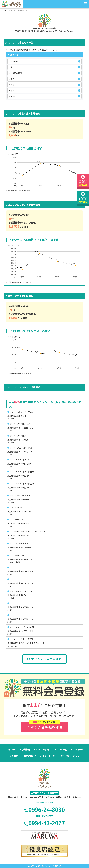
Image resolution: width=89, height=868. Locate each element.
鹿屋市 (11, 90)
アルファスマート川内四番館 (22, 472)
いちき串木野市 (15, 73)
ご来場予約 (78, 749)
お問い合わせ (30, 756)
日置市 (11, 79)
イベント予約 (61, 749)
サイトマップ (48, 756)
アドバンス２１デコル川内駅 (22, 627)
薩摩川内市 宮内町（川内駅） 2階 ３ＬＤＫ (28, 531)
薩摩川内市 (13, 61)
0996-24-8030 (45, 809)
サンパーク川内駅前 (18, 436)
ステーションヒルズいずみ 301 (23, 412)
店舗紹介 (26, 749)
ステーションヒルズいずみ (21, 508)
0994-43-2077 (45, 823)
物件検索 (12, 749)
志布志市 (12, 96)
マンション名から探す (44, 659)
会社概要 (14, 756)
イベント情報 (42, 749)
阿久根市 (12, 85)
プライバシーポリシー (71, 756)
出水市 (11, 67)
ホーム (6, 10)
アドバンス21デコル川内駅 (21, 448)
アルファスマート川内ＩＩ (21, 543)
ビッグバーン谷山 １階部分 (22, 639)
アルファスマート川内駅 (20, 460)
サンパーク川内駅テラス (20, 424)
